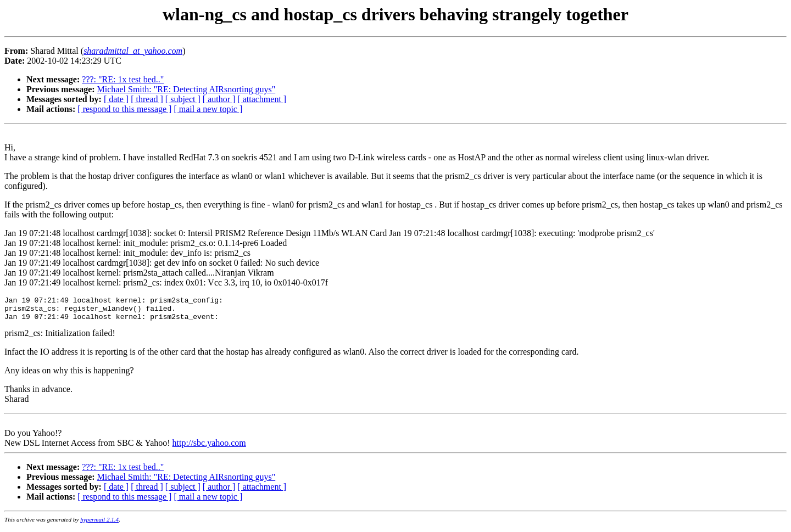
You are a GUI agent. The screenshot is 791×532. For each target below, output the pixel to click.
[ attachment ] (262, 99)
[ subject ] (183, 99)
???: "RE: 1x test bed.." (123, 79)
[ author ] (219, 99)
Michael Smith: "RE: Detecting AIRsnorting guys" (186, 89)
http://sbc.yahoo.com (209, 448)
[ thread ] (147, 99)
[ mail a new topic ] (208, 109)
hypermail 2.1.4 (99, 524)
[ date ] (116, 99)
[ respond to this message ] (124, 109)
